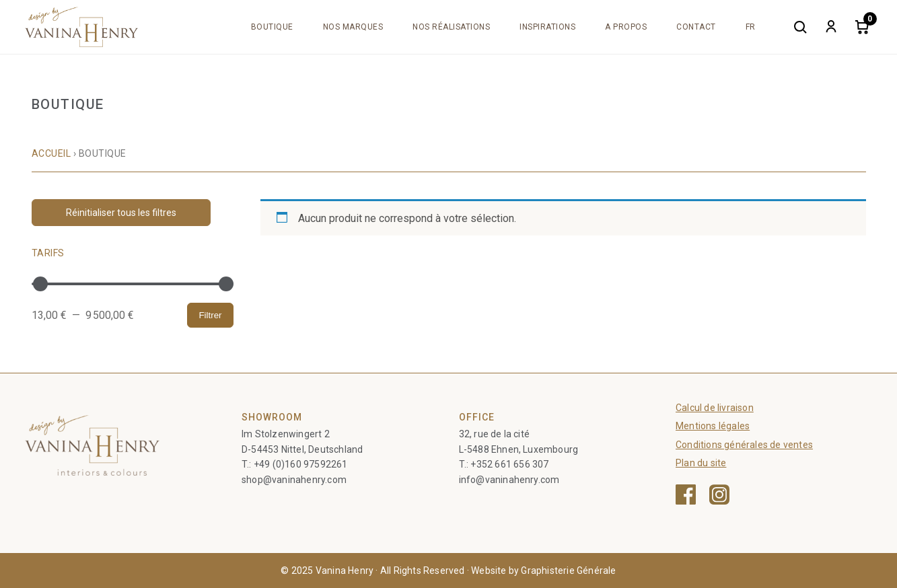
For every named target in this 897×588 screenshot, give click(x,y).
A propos (626, 27)
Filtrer (210, 315)
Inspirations (547, 27)
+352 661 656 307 (509, 464)
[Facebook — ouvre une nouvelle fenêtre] (686, 494)
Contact (696, 27)
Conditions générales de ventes (744, 445)
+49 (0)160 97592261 (301, 464)
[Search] (800, 27)
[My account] (831, 27)
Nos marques (353, 27)
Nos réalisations (451, 27)
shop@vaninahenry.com (294, 480)
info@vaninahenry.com (509, 480)
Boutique (272, 27)
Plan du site (701, 463)
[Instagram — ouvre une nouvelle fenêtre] (719, 494)
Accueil (51, 153)
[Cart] (862, 27)
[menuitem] (751, 27)
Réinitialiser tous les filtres (121, 213)
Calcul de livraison (715, 408)
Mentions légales (713, 426)
